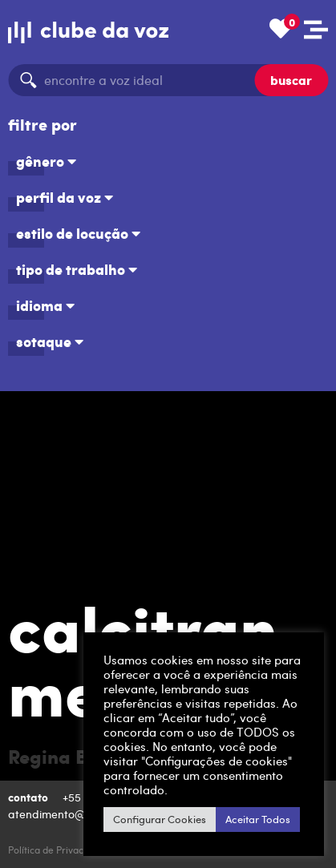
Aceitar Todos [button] (258, 819)
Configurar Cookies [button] (160, 819)
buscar (291, 80)
